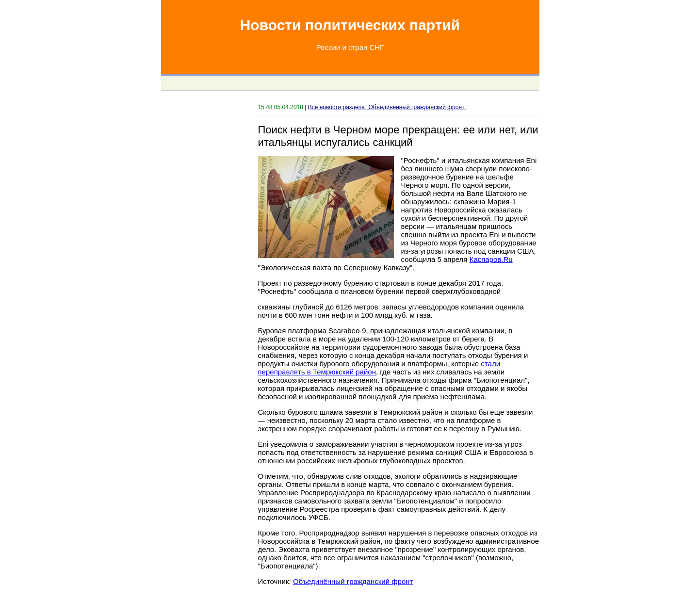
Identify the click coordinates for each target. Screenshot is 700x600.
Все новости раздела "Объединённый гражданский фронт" (387, 107)
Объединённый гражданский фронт (353, 581)
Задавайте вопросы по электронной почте (379, 63)
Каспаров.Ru (491, 259)
